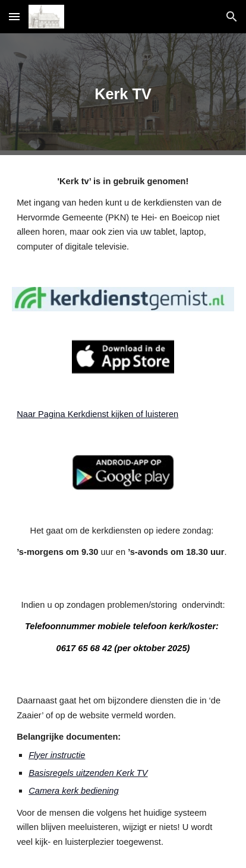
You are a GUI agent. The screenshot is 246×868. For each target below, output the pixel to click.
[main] (123, 94)
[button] (14, 16)
